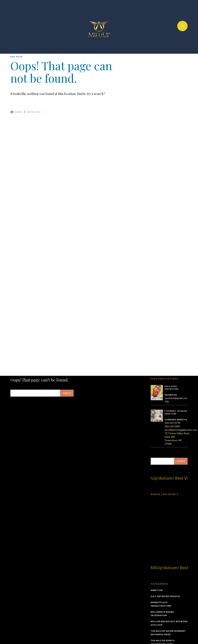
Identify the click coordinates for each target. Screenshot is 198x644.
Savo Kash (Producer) (171, 388)
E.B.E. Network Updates (165, 596)
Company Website (176, 420)
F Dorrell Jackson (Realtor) (176, 412)
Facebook (171, 395)
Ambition (157, 590)
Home (18, 112)
